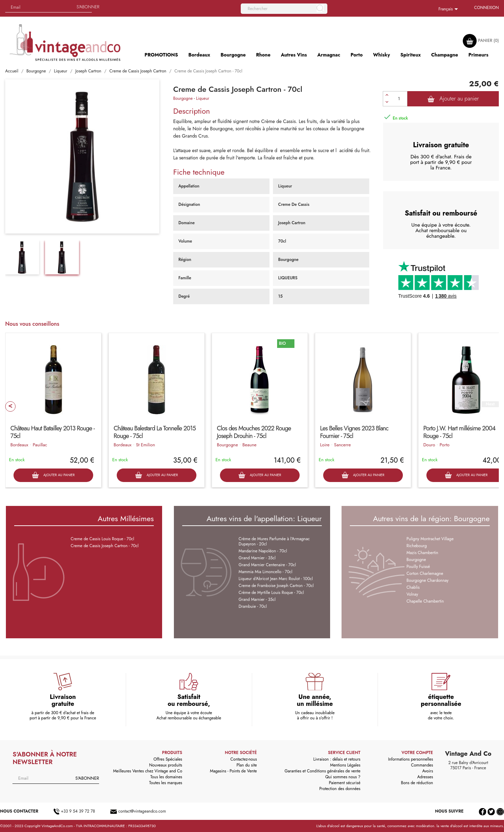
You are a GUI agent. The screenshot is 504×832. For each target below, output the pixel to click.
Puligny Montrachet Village (430, 539)
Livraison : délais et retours (337, 759)
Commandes (422, 765)
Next (490, 404)
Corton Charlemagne (425, 573)
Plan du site (247, 765)
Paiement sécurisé (344, 783)
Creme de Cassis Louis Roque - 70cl (102, 539)
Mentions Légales (345, 765)
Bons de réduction (417, 783)
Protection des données (340, 789)
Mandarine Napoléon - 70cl (263, 551)
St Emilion (145, 445)
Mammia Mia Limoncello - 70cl (266, 572)
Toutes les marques (166, 783)
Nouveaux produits (165, 765)
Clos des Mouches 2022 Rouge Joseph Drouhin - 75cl (254, 432)
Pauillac (40, 445)
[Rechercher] (284, 9)
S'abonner (88, 7)
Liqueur (203, 98)
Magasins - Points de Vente (233, 771)
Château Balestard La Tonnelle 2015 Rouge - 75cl (155, 432)
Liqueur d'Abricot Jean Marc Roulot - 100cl (276, 579)
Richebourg (417, 546)
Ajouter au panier (453, 99)
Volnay (413, 594)
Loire (325, 445)
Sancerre (342, 445)
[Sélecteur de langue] (449, 9)
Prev (10, 406)
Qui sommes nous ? (343, 777)
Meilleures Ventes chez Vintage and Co (148, 771)
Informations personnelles (410, 759)
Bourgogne (183, 98)
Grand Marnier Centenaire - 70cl (267, 565)
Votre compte (417, 753)
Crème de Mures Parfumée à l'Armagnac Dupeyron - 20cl (274, 541)
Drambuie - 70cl (253, 606)
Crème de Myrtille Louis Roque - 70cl (271, 593)
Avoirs (428, 771)
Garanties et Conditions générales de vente (322, 771)
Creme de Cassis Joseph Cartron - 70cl (105, 546)
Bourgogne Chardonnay (428, 580)
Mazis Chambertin (423, 553)
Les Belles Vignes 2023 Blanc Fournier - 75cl (354, 432)
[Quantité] (399, 99)
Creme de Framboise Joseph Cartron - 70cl (276, 586)
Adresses (425, 777)
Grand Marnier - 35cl (257, 558)
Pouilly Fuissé (418, 567)
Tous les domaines (166, 777)
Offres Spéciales (168, 759)
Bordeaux (19, 445)
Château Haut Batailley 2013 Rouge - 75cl (52, 432)
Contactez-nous (244, 759)
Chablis (413, 587)
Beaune (250, 445)
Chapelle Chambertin (425, 601)
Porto (445, 445)
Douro (429, 445)
